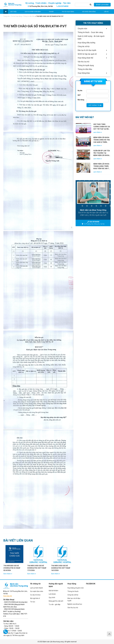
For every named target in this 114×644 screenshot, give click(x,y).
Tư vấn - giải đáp (55, 604)
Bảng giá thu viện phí (56, 601)
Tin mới (51, 12)
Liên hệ (106, 12)
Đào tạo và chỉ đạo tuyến (74, 599)
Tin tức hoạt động (68, 12)
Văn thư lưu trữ (73, 608)
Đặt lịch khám (53, 591)
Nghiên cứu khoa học (75, 604)
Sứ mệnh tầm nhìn (37, 591)
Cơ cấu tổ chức (35, 595)
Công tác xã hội (73, 595)
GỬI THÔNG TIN (95, 105)
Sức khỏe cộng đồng (89, 12)
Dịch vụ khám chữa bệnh (33, 12)
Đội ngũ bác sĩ (35, 598)
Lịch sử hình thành (37, 588)
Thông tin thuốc (73, 591)
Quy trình (52, 598)
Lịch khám (52, 594)
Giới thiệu (13, 12)
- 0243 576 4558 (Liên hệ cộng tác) (15, 602)
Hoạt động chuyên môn (76, 588)
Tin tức (33, 602)
